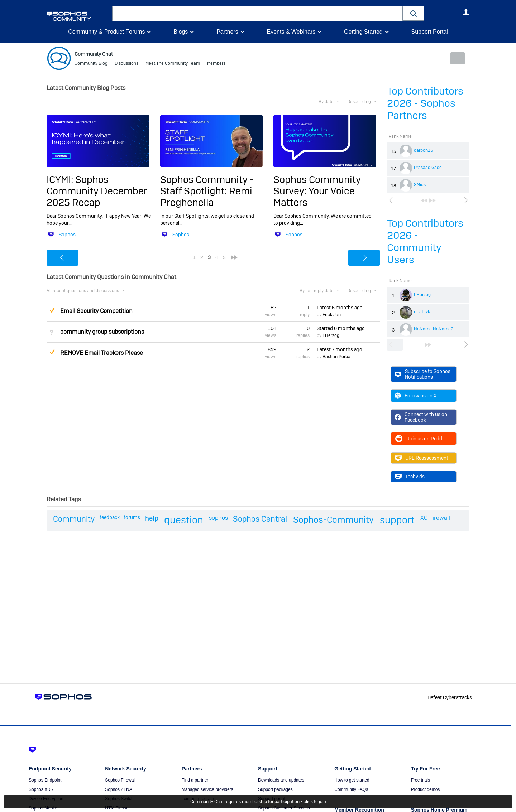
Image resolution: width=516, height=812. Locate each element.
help (152, 518)
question (184, 520)
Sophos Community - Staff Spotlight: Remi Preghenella (207, 191)
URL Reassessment (421, 458)
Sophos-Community (333, 520)
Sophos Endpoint (45, 780)
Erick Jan (332, 315)
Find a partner (195, 780)
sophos (218, 518)
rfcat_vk (422, 312)
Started (341, 328)
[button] (414, 13)
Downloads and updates (281, 780)
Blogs (181, 32)
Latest (340, 308)
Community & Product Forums (106, 32)
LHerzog (422, 295)
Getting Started (363, 32)
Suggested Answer (52, 310)
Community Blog (91, 64)
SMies (420, 185)
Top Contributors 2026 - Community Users (425, 241)
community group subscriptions (102, 332)
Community (74, 519)
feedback (110, 517)
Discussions (126, 64)
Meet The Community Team (173, 64)
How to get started (352, 780)
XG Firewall (435, 518)
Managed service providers (207, 789)
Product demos (426, 789)
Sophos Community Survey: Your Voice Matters (317, 191)
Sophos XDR (41, 789)
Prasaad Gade (428, 168)
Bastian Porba (336, 357)
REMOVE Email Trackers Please (102, 352)
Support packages (275, 789)
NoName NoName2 (434, 329)
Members (216, 64)
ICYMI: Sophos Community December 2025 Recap (97, 191)
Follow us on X (415, 396)
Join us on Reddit (420, 439)
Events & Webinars (291, 32)
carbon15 (423, 150)
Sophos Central (260, 519)
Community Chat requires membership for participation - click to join (258, 802)
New (453, 58)
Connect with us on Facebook (421, 417)
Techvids (410, 477)
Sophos (67, 235)
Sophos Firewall (120, 780)
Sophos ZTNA (118, 789)
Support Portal (429, 32)
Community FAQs (351, 789)
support (397, 520)
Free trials (421, 780)
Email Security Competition (96, 311)
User (466, 12)
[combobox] (257, 14)
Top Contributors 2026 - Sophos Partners (425, 103)
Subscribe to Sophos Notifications (422, 374)
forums (132, 517)
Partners (227, 32)
